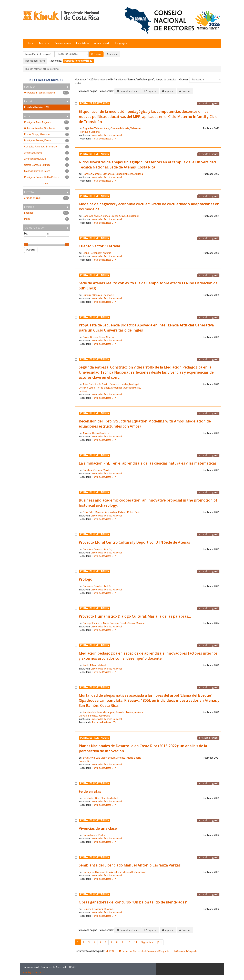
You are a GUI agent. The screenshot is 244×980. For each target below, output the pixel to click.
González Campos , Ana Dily (98, 549)
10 (129, 942)
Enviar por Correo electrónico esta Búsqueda (144, 951)
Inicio (31, 43)
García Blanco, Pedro (94, 835)
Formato (29, 192)
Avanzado (112, 54)
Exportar (152, 91)
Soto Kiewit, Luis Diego (95, 758)
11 (136, 942)
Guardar (186, 91)
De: (26, 234)
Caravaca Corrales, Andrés (97, 586)
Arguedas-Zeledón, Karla (96, 128)
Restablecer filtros (35, 61)
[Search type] (72, 54)
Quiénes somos (63, 43)
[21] (159, 942)
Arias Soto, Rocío (92, 384)
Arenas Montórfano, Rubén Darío (123, 512)
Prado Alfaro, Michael (94, 665)
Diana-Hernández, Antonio (97, 253)
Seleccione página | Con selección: (96, 91)
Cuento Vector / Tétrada (99, 246)
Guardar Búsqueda (186, 951)
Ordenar (184, 80)
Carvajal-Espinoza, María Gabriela (101, 623)
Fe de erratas (90, 791)
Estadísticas (83, 43)
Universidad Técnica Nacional (106, 135)
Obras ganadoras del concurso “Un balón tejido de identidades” (133, 902)
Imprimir (169, 91)
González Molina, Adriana (129, 174)
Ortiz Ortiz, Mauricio (93, 512)
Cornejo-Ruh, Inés (120, 128)
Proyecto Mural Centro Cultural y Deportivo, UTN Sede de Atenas (134, 542)
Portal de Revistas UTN (104, 139)
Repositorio (31, 101)
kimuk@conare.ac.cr (34, 972)
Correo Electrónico (129, 91)
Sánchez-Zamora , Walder (97, 470)
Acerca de (44, 43)
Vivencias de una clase (98, 828)
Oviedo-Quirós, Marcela (132, 623)
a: (48, 234)
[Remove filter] (91, 61)
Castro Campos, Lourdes (115, 384)
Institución (30, 87)
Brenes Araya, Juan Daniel (125, 216)
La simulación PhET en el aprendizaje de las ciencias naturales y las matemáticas (148, 463)
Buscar (96, 54)
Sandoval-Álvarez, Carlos (96, 216)
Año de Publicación (35, 228)
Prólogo (86, 579)
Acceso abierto (102, 43)
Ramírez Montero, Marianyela (99, 174)
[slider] (26, 245)
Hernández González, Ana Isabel (100, 798)
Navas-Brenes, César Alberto (98, 337)
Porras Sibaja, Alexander (109, 388)
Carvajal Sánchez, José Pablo (95, 716)
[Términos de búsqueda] (39, 54)
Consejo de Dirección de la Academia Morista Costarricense (115, 872)
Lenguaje (121, 43)
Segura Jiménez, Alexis (120, 758)
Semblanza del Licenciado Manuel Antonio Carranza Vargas (130, 865)
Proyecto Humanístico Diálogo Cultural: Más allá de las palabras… (135, 616)
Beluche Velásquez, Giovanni (98, 909)
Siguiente (147, 942)
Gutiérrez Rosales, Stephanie (98, 295)
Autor (27, 116)
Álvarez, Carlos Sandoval (96, 433)
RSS (110, 951)
